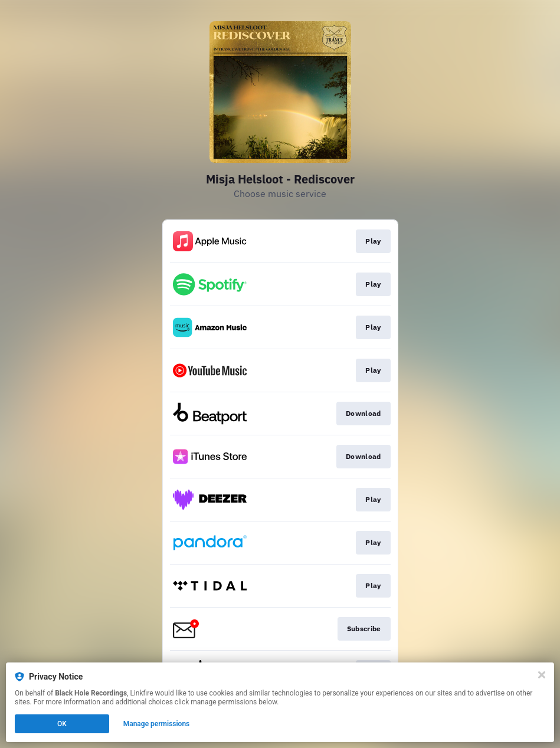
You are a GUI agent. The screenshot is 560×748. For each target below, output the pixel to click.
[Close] (542, 675)
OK (62, 724)
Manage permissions (157, 724)
